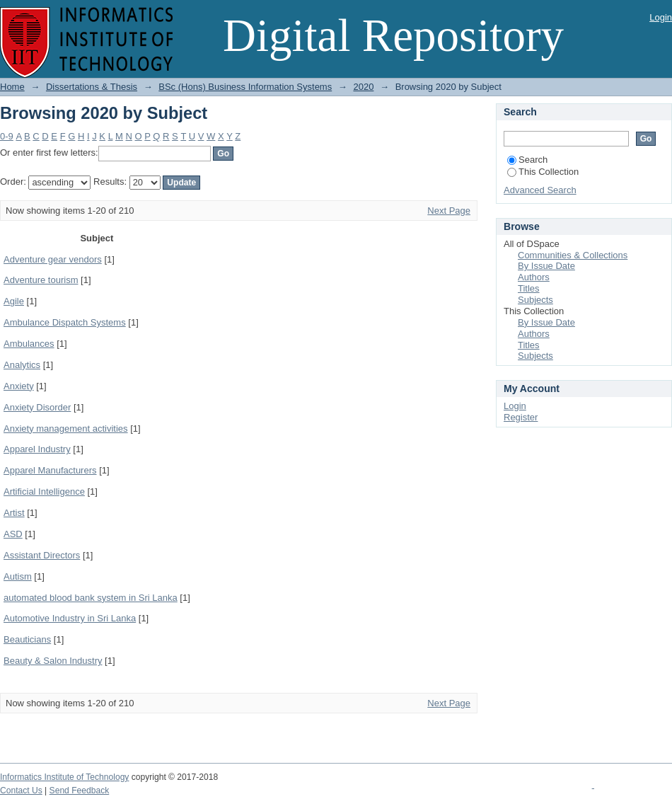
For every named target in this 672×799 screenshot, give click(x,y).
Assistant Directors (42, 555)
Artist (14, 513)
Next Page (449, 211)
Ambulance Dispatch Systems (65, 322)
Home (12, 87)
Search (527, 160)
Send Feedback (80, 791)
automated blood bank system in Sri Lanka (91, 598)
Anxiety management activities (66, 429)
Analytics (22, 365)
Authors (534, 277)
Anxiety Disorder (37, 407)
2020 (363, 87)
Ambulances (29, 344)
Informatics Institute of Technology (64, 777)
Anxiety (19, 386)
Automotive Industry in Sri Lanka (70, 618)
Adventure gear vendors (53, 259)
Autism (18, 576)
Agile (14, 301)
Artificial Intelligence (44, 492)
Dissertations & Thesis (92, 87)
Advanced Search (540, 190)
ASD (13, 534)
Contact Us (21, 791)
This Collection (543, 172)
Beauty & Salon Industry (53, 661)
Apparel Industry (37, 449)
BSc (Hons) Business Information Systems (245, 87)
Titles (529, 288)
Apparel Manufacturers (50, 470)
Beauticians (27, 639)
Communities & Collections (573, 255)
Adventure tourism (41, 280)
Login (661, 17)
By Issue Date (546, 266)
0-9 (7, 136)
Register (521, 417)
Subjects (535, 300)
